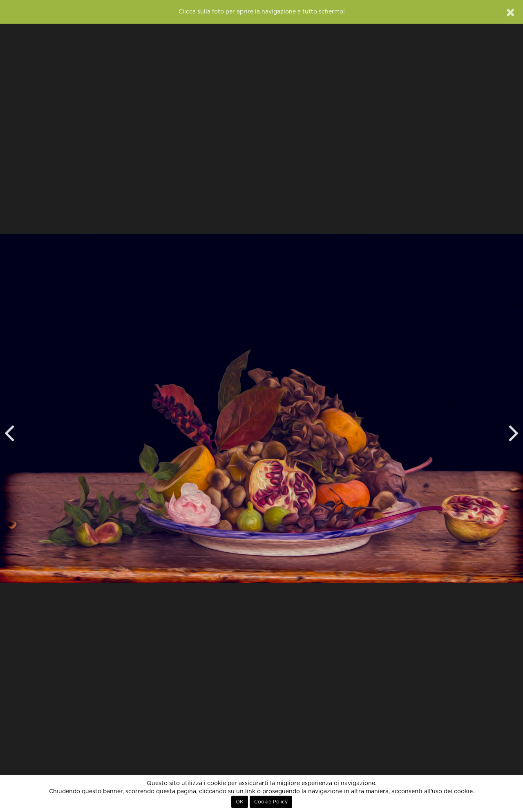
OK (240, 802)
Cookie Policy (271, 802)
